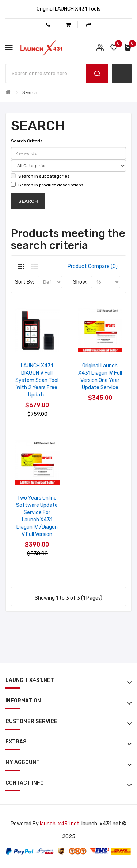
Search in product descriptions (47, 185)
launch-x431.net (60, 824)
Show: (80, 282)
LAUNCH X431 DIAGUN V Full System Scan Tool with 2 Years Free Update (37, 380)
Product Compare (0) (93, 266)
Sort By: (24, 282)
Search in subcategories (40, 176)
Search (30, 92)
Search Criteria (27, 141)
